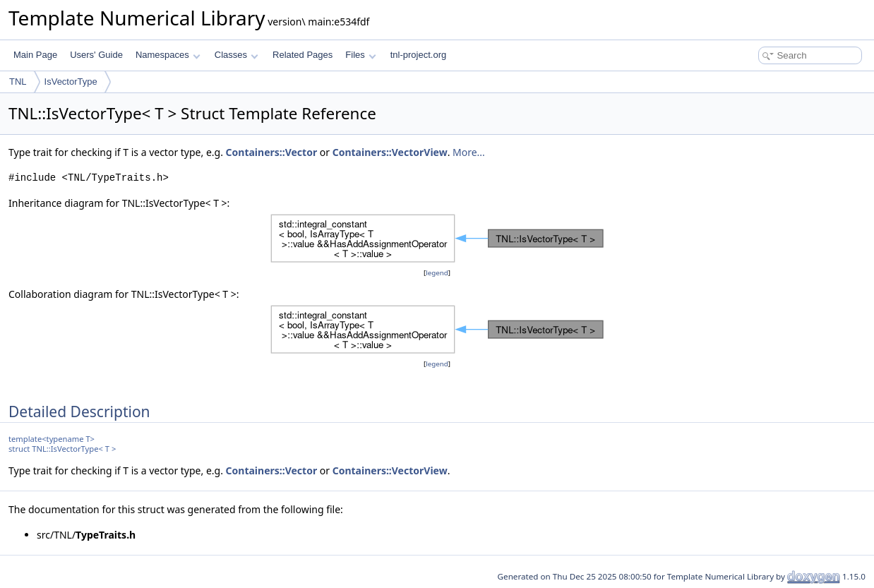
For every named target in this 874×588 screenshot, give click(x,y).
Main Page (35, 55)
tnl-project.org (418, 55)
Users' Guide (96, 55)
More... (469, 152)
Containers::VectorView (390, 152)
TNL (18, 82)
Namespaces (168, 55)
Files (360, 55)
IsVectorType (71, 82)
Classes (237, 55)
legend (437, 273)
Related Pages (303, 55)
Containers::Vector (272, 152)
